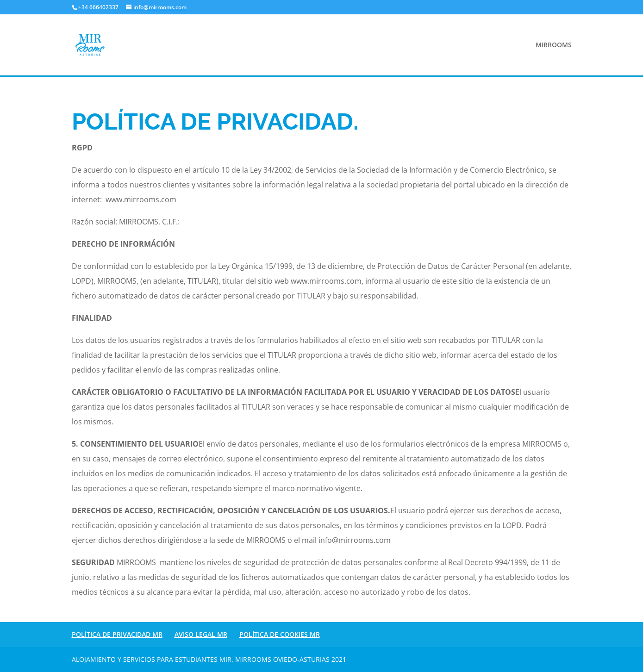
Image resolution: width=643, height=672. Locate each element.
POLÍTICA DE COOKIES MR (280, 634)
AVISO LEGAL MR (201, 634)
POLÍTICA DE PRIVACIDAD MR (117, 634)
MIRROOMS (554, 45)
